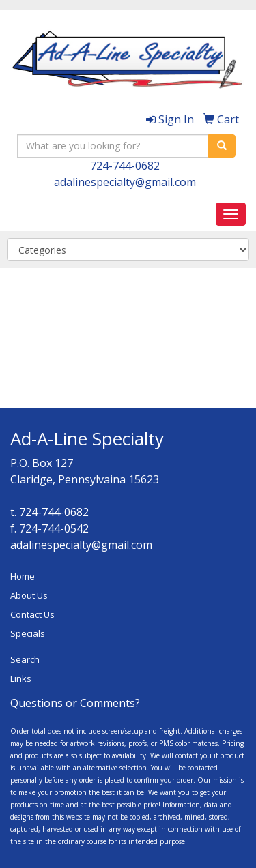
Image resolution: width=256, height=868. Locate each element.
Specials (28, 633)
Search (25, 659)
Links (21, 678)
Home (23, 576)
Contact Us (32, 614)
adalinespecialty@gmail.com (125, 182)
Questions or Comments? (75, 703)
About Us (29, 595)
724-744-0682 (125, 166)
